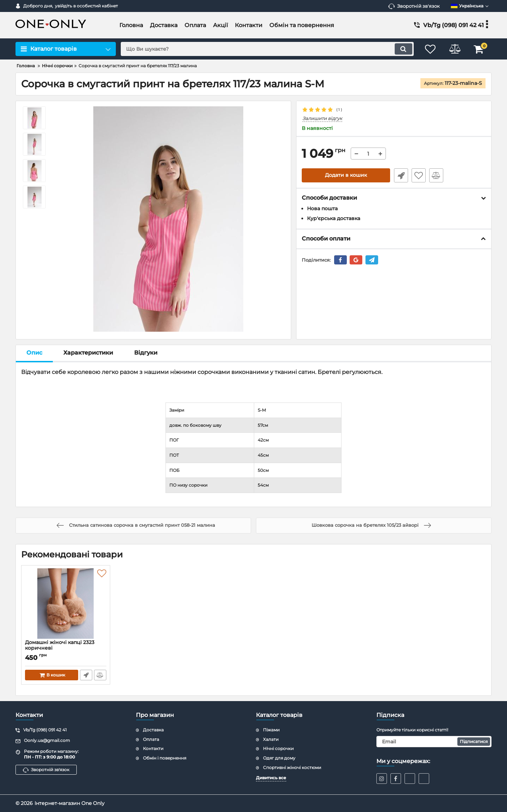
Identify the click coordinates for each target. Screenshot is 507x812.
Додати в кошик (346, 175)
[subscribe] (434, 742)
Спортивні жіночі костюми (292, 767)
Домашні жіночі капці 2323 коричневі (66, 649)
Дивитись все (271, 778)
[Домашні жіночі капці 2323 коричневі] (66, 604)
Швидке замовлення (401, 175)
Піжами (271, 730)
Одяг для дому (279, 758)
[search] (267, 49)
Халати (271, 739)
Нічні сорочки (278, 748)
